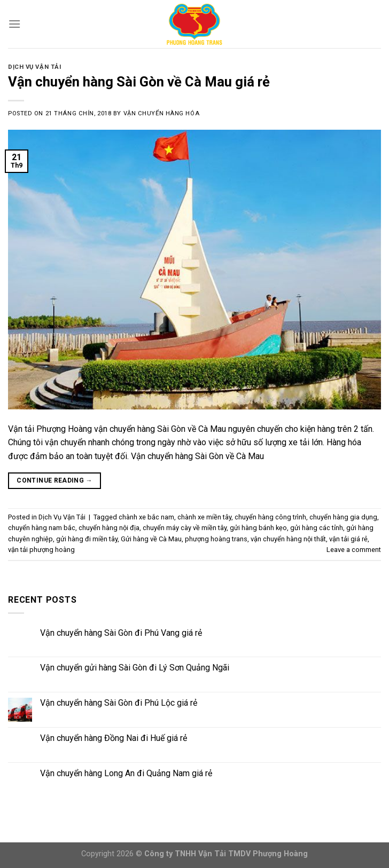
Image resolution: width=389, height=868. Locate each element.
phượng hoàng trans (216, 539)
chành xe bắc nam (146, 517)
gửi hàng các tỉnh (317, 528)
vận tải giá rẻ (348, 539)
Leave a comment (354, 550)
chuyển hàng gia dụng (343, 517)
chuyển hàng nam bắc (42, 528)
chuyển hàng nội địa (109, 528)
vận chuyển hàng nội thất (288, 539)
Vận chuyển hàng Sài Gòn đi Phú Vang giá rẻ (121, 633)
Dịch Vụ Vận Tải (34, 67)
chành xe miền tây (204, 517)
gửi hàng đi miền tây (87, 539)
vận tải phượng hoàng (41, 550)
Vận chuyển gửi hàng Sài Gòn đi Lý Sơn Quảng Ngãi (135, 668)
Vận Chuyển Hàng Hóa (162, 113)
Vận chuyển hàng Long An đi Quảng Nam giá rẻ (126, 773)
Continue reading (55, 481)
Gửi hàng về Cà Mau (151, 539)
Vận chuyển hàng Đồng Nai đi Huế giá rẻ (114, 738)
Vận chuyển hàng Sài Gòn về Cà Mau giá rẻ (139, 82)
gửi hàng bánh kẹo (258, 528)
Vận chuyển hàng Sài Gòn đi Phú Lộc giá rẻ (119, 703)
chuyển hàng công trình (270, 517)
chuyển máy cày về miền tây (185, 528)
